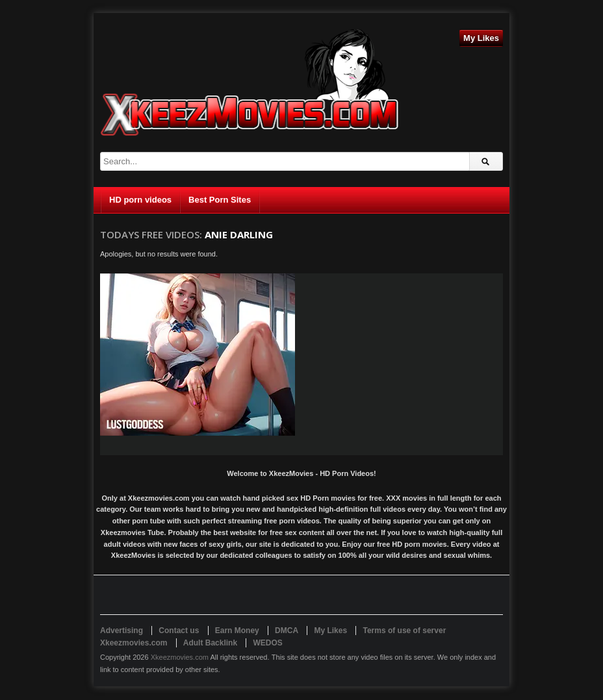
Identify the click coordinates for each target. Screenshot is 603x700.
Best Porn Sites (220, 200)
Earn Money (237, 631)
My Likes (481, 38)
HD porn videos (140, 200)
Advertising (122, 631)
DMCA (287, 631)
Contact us (179, 631)
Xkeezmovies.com (180, 657)
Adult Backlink (210, 643)
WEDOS (267, 643)
